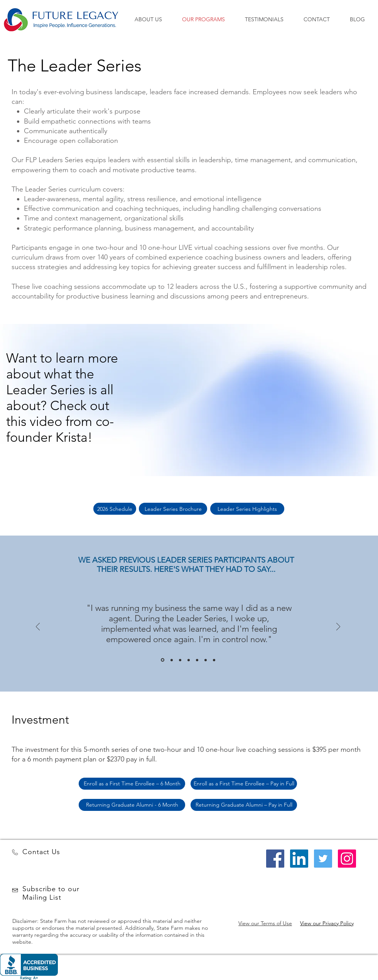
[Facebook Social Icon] (275, 859)
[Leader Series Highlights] (247, 509)
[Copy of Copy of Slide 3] (197, 660)
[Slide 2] (172, 660)
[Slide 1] (163, 660)
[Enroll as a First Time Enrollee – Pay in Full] (244, 784)
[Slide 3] (180, 660)
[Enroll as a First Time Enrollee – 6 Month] (132, 784)
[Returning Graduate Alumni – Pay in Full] (244, 805)
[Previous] (38, 627)
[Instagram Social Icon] (347, 859)
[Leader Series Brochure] (173, 509)
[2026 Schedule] (115, 509)
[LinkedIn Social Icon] (299, 859)
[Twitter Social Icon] (323, 859)
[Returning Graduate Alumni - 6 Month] (132, 805)
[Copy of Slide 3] (189, 660)
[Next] (338, 627)
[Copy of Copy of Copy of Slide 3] (214, 660)
